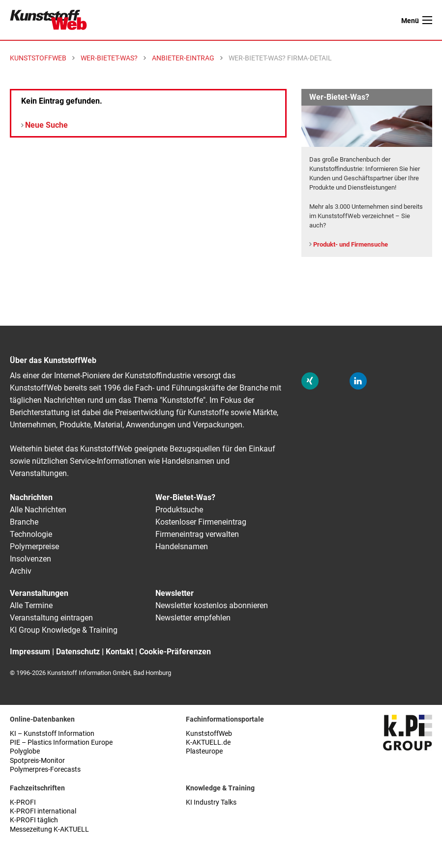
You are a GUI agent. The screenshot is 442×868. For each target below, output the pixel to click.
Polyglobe (25, 751)
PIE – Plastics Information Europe (61, 742)
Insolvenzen (30, 559)
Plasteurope (204, 751)
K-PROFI (23, 802)
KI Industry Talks (211, 802)
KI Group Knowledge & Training (64, 630)
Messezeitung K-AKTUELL (49, 829)
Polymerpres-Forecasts (45, 770)
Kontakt (119, 652)
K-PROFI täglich (34, 820)
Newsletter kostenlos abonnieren (212, 605)
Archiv (21, 571)
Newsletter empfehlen (193, 618)
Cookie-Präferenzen (175, 652)
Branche (24, 522)
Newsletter (175, 593)
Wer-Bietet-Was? (185, 497)
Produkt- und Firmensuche (351, 244)
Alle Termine (31, 605)
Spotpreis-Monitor (37, 761)
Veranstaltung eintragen (51, 618)
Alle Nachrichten (38, 510)
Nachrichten (31, 497)
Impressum (30, 652)
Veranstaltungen (39, 593)
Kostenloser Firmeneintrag (201, 522)
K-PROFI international (43, 811)
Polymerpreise (34, 546)
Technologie (31, 534)
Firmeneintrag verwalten (197, 534)
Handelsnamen (182, 546)
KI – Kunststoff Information (52, 734)
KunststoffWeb (209, 734)
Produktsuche (179, 510)
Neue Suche (46, 125)
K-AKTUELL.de (208, 742)
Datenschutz (78, 652)
